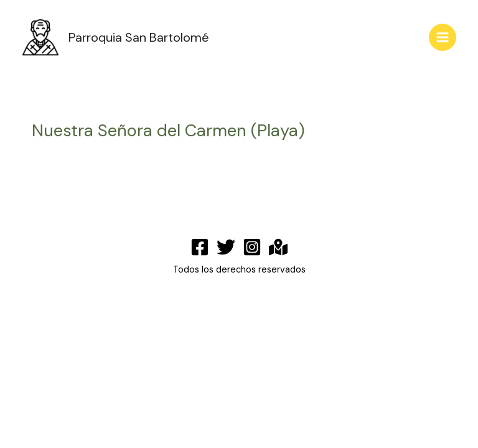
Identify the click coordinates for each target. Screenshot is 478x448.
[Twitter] (226, 247)
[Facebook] (200, 247)
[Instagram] (252, 247)
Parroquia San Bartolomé (139, 37)
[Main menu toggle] (443, 37)
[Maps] (278, 247)
